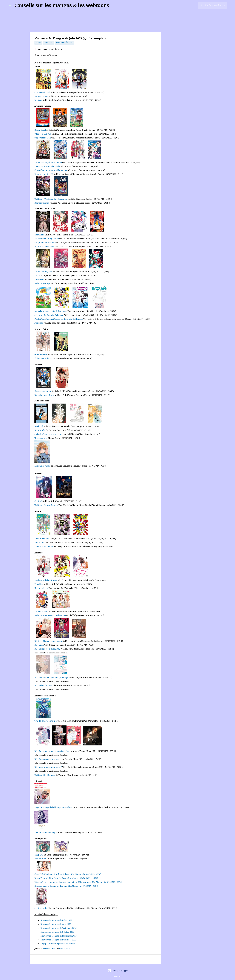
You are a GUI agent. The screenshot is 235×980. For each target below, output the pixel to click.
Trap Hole (39, 584)
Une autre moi (41, 438)
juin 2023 (48, 43)
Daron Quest (40, 130)
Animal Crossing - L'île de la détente (51, 311)
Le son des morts (42, 466)
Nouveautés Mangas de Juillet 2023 (56, 920)
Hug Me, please (41, 588)
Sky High (39, 501)
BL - (37, 685)
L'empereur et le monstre (50, 759)
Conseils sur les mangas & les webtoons (62, 5)
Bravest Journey (42, 203)
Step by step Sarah (43, 138)
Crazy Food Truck (43, 92)
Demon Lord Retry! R (44, 174)
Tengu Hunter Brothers (45, 243)
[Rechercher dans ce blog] (211, 5)
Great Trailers (41, 354)
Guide (38, 43)
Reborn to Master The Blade (47, 166)
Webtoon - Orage (42, 283)
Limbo (37, 276)
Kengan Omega (41, 96)
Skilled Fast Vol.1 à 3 (43, 358)
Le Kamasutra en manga (46, 832)
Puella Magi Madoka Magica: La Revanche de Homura (59, 319)
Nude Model (40, 430)
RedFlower (39, 279)
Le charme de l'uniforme (46, 580)
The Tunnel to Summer (46, 721)
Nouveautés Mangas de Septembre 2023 (59, 928)
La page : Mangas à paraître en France (58, 944)
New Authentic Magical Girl (47, 239)
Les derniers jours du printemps (54, 677)
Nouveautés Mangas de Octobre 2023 (57, 932)
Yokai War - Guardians (45, 247)
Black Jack (39, 426)
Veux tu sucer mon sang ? (51, 767)
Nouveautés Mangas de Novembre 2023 (59, 936)
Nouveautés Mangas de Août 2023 (56, 924)
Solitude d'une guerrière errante (49, 434)
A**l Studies (40, 859)
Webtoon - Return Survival (46, 505)
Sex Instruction (41, 908)
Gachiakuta (40, 235)
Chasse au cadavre (43, 391)
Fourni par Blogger (118, 971)
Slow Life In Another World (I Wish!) (51, 170)
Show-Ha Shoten (42, 539)
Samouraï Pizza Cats (44, 546)
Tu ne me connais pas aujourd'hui (54, 751)
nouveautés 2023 (64, 43)
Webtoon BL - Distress (45, 775)
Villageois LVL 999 (43, 134)
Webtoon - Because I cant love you (50, 615)
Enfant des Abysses (44, 272)
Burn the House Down (44, 395)
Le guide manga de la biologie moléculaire (53, 807)
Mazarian (39, 323)
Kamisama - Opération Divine (48, 162)
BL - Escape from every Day (47, 649)
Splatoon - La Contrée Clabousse (49, 315)
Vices (41, 645)
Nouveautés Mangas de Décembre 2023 (58, 940)
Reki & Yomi (40, 543)
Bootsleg (39, 100)
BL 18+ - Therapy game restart (49, 641)
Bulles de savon (46, 685)
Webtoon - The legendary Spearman (51, 199)
